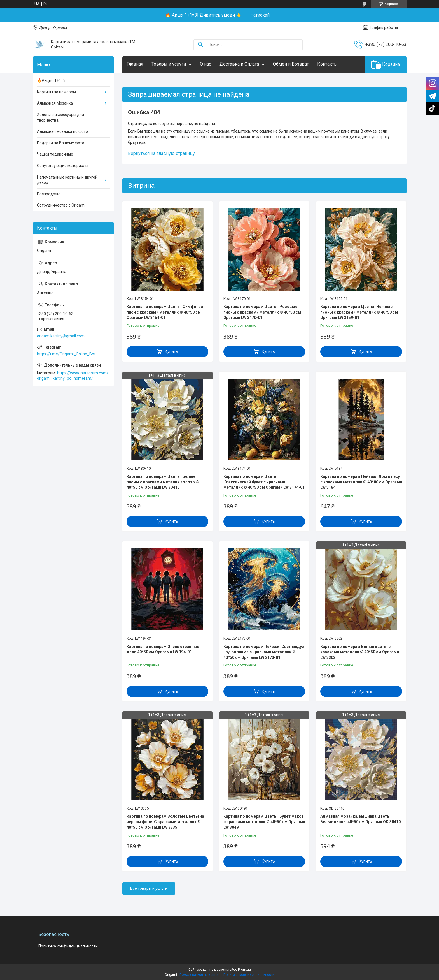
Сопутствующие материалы (63, 166)
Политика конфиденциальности (68, 946)
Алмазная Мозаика (55, 103)
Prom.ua (244, 970)
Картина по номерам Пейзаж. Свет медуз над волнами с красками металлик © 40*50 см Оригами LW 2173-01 (264, 652)
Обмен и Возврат (291, 64)
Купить (171, 351)
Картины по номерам (56, 92)
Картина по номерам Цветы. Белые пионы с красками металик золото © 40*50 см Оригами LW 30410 (163, 482)
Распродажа (49, 194)
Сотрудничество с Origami (61, 205)
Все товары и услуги (149, 888)
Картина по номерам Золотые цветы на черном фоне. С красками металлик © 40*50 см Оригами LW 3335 (165, 822)
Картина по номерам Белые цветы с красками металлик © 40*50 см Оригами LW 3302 (360, 652)
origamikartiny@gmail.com (61, 336)
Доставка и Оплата (239, 64)
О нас (206, 64)
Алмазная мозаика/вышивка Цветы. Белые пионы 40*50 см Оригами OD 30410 (360, 819)
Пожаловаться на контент (200, 975)
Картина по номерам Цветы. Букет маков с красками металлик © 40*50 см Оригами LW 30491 (264, 822)
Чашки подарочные (55, 154)
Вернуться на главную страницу (161, 153)
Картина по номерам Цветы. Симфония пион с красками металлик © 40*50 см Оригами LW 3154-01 (165, 312)
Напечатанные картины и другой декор (67, 180)
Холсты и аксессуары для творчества (60, 117)
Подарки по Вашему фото (61, 143)
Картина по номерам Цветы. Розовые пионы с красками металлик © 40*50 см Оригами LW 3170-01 (262, 312)
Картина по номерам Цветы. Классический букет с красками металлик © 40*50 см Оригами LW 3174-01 (264, 482)
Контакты (327, 64)
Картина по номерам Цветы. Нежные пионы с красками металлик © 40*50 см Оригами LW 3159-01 (359, 312)
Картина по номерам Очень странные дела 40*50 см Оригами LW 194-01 (163, 649)
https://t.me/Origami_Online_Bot (66, 354)
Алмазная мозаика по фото (62, 131)
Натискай (260, 15)
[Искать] (200, 45)
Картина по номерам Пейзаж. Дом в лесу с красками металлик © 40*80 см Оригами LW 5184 (361, 482)
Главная (135, 64)
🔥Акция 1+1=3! (52, 80)
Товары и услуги (169, 64)
